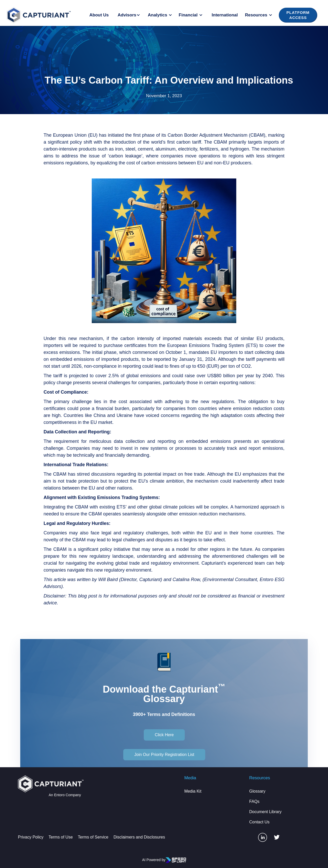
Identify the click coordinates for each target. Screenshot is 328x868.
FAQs (254, 801)
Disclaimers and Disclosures (139, 837)
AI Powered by (154, 860)
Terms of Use (61, 837)
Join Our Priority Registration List (164, 755)
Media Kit (193, 791)
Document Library (265, 812)
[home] (39, 15)
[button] (130, 15)
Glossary (257, 791)
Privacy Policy (31, 837)
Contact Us (259, 822)
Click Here (164, 735)
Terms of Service (93, 837)
